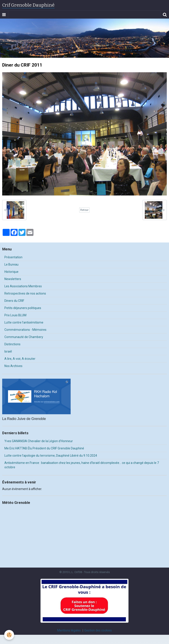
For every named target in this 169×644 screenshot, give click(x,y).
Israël (8, 351)
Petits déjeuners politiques (23, 308)
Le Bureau (11, 264)
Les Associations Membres (23, 286)
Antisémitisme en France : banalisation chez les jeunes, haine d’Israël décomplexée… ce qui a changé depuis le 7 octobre (82, 465)
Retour (84, 210)
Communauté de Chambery (24, 337)
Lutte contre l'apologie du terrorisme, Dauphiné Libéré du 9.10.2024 (51, 456)
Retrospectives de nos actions (25, 293)
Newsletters (13, 279)
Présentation (13, 257)
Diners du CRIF (14, 301)
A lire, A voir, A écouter (20, 359)
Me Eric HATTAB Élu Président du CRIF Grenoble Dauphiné (44, 448)
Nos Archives (13, 366)
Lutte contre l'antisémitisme (24, 322)
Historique (11, 272)
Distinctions (12, 344)
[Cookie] (9, 635)
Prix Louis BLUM (15, 315)
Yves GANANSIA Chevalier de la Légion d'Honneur (39, 441)
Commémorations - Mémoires (25, 330)
